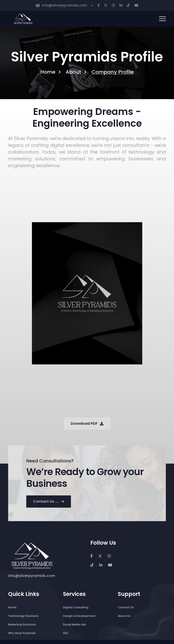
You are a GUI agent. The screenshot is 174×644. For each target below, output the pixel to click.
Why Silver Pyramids (22, 633)
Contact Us (126, 607)
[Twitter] (106, 5)
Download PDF (87, 423)
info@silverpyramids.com (64, 5)
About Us (124, 616)
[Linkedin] (121, 5)
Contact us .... (49, 501)
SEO (66, 633)
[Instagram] (113, 5)
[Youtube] (136, 5)
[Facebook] (98, 5)
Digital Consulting (76, 607)
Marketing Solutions (22, 624)
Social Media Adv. (75, 624)
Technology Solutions (23, 616)
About (73, 72)
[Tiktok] (128, 5)
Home (48, 72)
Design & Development (79, 616)
